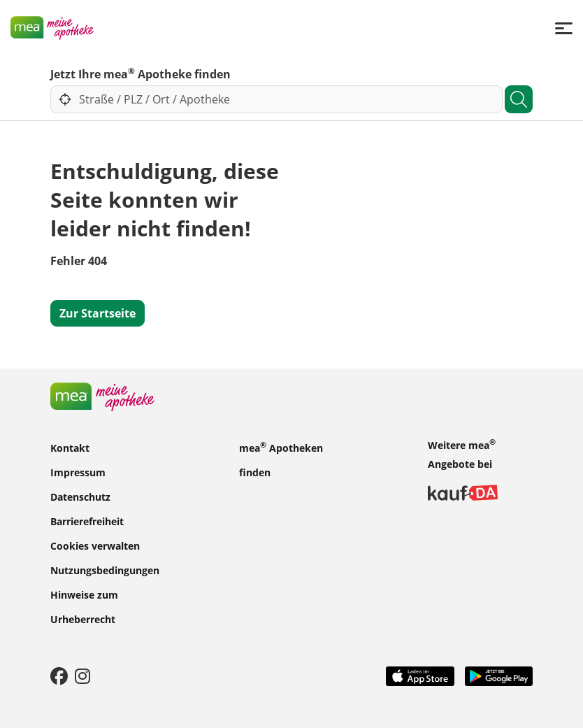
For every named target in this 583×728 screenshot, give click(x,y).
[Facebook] (59, 676)
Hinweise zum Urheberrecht (84, 606)
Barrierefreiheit (87, 521)
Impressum (78, 472)
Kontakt (70, 447)
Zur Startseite (98, 313)
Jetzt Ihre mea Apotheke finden (141, 73)
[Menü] (564, 28)
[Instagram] (82, 676)
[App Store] (420, 675)
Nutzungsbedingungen (105, 570)
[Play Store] (499, 675)
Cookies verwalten (95, 545)
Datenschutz (80, 496)
